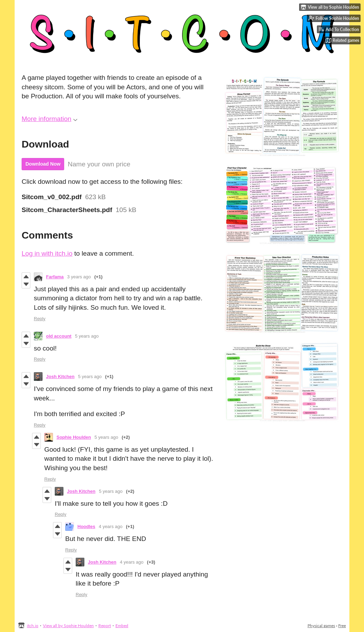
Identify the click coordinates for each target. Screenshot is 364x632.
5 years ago (87, 336)
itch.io (33, 626)
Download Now (43, 164)
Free (342, 626)
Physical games (321, 626)
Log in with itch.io (47, 253)
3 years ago (79, 277)
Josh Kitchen (60, 377)
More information (50, 119)
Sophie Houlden (74, 437)
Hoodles (86, 526)
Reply (40, 319)
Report (105, 626)
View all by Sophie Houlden (68, 626)
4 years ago (111, 526)
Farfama (55, 277)
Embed (122, 626)
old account (59, 336)
